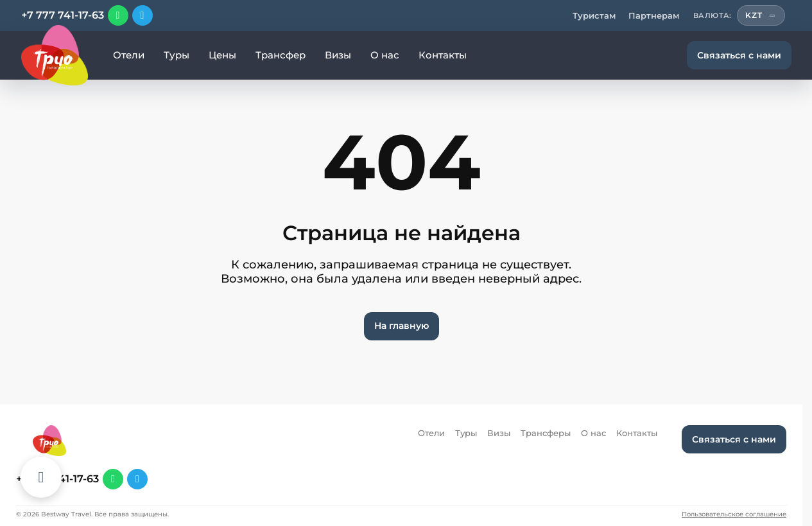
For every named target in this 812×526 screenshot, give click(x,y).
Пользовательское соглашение (734, 514)
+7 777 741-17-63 (63, 15)
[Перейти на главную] (55, 55)
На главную (402, 326)
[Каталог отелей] (41, 477)
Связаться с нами (739, 55)
